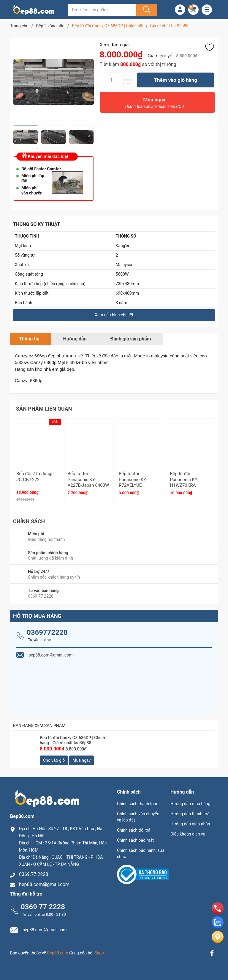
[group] (53, 82)
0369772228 (47, 632)
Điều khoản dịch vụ (188, 834)
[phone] (218, 913)
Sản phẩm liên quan (44, 409)
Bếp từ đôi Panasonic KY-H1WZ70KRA (184, 479)
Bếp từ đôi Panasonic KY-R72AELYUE (133, 479)
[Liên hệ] (218, 942)
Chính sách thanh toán (138, 804)
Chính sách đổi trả (134, 830)
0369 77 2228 (43, 907)
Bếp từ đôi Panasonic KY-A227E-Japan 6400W (88, 479)
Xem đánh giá (114, 45)
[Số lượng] (112, 80)
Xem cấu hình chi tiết (114, 315)
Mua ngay (154, 104)
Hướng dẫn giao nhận (190, 824)
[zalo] (218, 927)
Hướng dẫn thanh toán (191, 814)
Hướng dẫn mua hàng (190, 804)
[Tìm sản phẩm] (102, 10)
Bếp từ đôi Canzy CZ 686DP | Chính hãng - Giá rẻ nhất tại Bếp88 (72, 740)
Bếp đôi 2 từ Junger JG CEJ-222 (36, 477)
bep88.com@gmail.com (44, 884)
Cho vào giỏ (54, 760)
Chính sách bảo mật (135, 840)
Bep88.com (58, 953)
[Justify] (146, 10)
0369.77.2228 (34, 874)
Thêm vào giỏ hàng (176, 80)
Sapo (99, 953)
